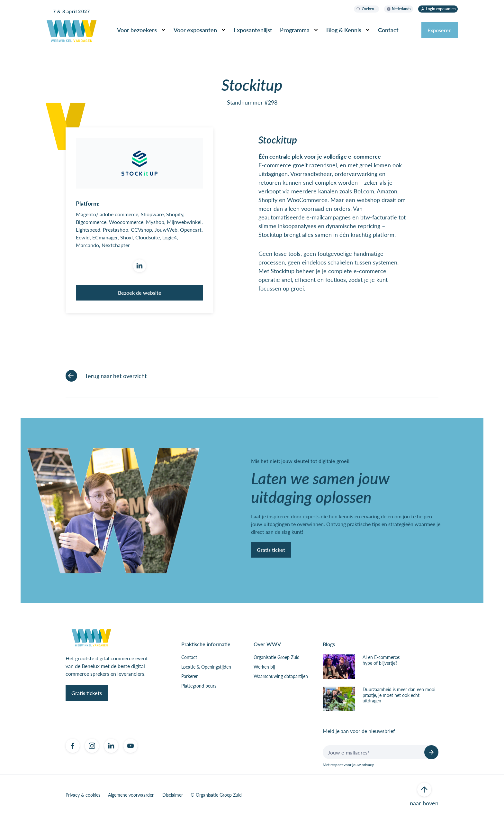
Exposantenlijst (253, 30)
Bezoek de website (140, 293)
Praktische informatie (206, 644)
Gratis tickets (87, 693)
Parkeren (190, 676)
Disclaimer (173, 795)
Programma (295, 30)
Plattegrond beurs (199, 686)
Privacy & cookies (83, 795)
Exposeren (440, 30)
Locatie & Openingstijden (206, 667)
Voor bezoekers (137, 30)
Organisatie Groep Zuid (277, 657)
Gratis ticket (271, 550)
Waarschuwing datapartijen (281, 676)
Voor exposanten (195, 30)
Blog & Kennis (344, 30)
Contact (388, 30)
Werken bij (264, 667)
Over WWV (267, 644)
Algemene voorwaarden (131, 795)
